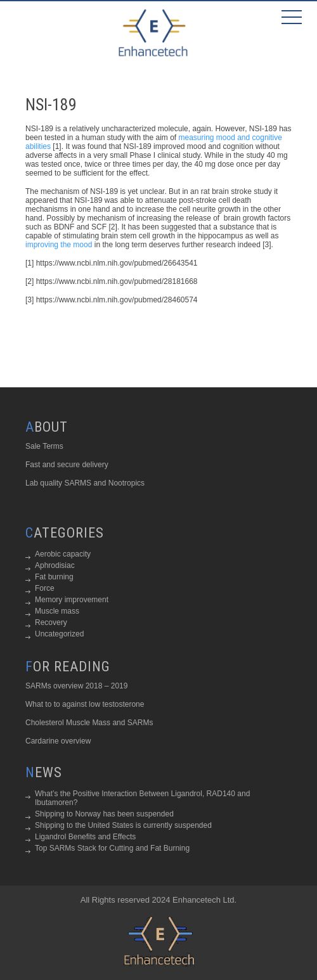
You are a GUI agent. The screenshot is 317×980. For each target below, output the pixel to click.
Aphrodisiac (55, 565)
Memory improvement (72, 600)
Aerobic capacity (63, 554)
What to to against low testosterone (85, 704)
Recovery (51, 622)
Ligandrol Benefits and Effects (85, 837)
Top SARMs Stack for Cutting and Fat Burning (112, 848)
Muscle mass (57, 611)
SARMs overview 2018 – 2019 (76, 686)
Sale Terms (44, 446)
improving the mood (59, 245)
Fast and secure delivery (67, 465)
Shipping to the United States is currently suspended (123, 825)
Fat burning (54, 577)
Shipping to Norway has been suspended (104, 814)
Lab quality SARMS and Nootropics (85, 483)
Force (45, 588)
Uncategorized (59, 634)
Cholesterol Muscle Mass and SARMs (89, 723)
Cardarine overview (58, 741)
